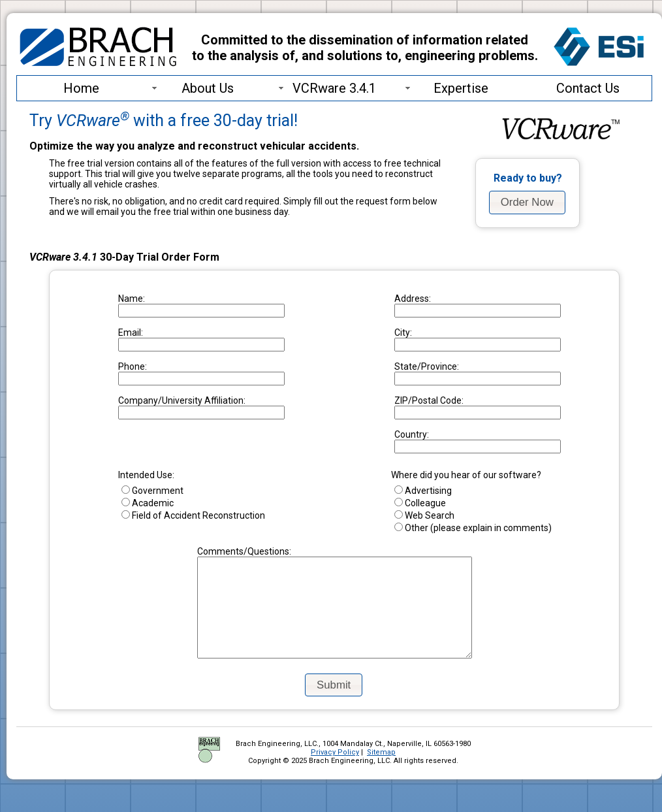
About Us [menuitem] (192, 88)
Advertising (423, 491)
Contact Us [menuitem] (588, 88)
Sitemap (381, 772)
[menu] (334, 88)
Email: (131, 333)
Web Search (424, 515)
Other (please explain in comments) (473, 528)
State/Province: (427, 366)
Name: (132, 299)
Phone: (133, 366)
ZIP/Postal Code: (429, 400)
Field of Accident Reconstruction (193, 515)
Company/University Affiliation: (182, 400)
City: (403, 333)
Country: (412, 434)
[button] (527, 202)
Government (152, 491)
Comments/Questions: (228, 551)
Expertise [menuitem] (446, 88)
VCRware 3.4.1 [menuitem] (326, 88)
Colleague (420, 503)
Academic (148, 503)
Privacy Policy (335, 772)
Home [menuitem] (81, 88)
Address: (413, 299)
